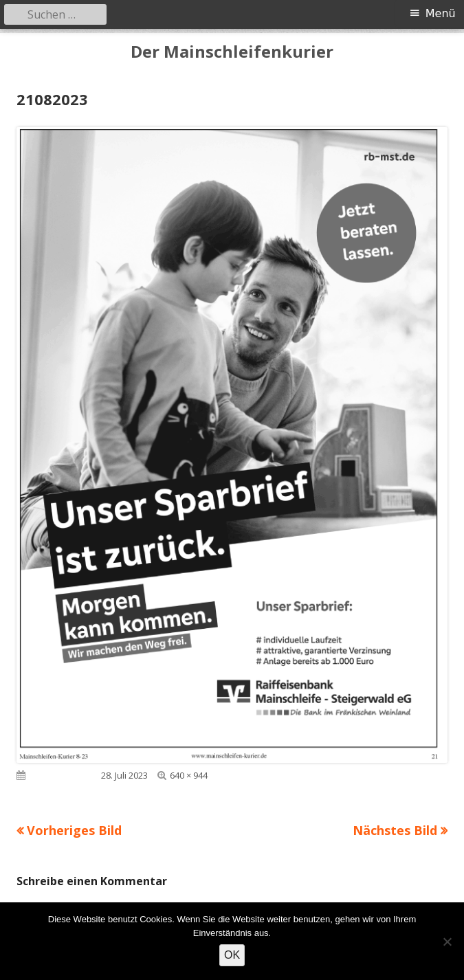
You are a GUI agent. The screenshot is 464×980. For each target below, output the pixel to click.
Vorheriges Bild (74, 830)
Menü (441, 13)
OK (232, 955)
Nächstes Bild (395, 830)
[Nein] (447, 942)
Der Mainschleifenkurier (232, 52)
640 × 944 (189, 775)
